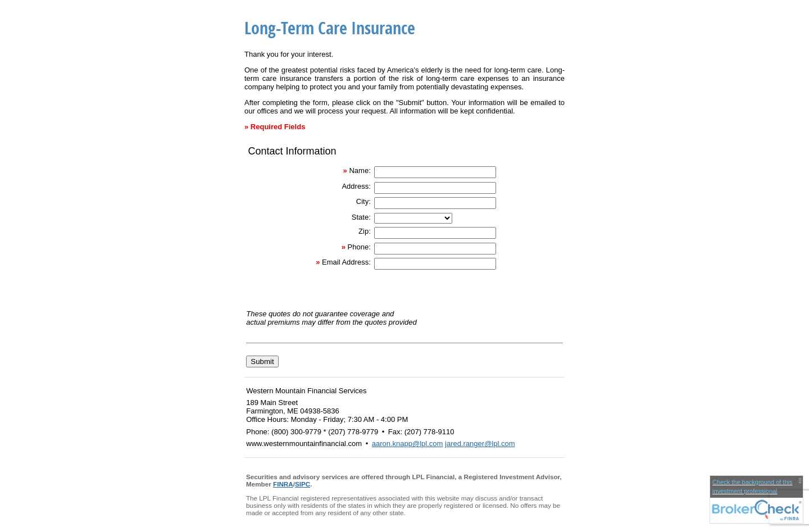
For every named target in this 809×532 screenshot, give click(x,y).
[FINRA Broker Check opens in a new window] (756, 499)
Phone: (359, 247)
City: (363, 201)
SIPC (303, 484)
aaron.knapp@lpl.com (408, 444)
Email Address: (346, 262)
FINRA (283, 484)
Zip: (365, 231)
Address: (356, 186)
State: (361, 217)
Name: (360, 170)
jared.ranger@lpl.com (480, 444)
